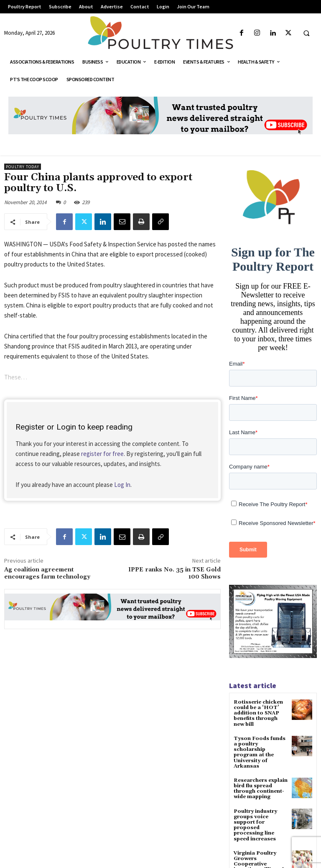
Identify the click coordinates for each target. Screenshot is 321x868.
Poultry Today (23, 167)
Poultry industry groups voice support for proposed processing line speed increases (255, 825)
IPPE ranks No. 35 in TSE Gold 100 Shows (175, 573)
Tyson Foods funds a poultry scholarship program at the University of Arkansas (260, 752)
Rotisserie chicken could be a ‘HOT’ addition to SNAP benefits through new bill (258, 713)
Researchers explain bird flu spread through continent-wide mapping (261, 789)
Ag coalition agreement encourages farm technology (47, 573)
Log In (122, 485)
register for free (102, 454)
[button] (306, 33)
